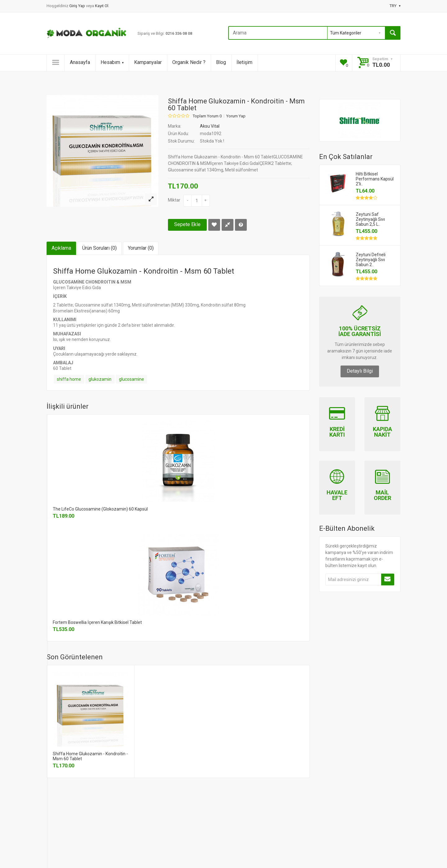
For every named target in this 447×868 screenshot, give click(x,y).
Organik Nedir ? (189, 62)
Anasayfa (80, 62)
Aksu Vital (210, 126)
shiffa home (69, 379)
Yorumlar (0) (141, 248)
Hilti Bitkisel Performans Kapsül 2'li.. (375, 179)
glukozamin (100, 379)
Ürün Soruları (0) (99, 248)
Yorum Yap (236, 116)
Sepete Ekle (187, 224)
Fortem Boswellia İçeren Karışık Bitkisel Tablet (97, 622)
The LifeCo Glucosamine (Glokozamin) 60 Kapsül (100, 509)
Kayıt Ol (102, 6)
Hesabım (112, 62)
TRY (395, 6)
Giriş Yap (78, 6)
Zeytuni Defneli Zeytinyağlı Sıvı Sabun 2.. (371, 260)
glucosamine (131, 379)
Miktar (174, 200)
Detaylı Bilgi (360, 371)
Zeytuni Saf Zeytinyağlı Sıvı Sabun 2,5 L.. (370, 219)
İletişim (244, 62)
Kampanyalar (148, 62)
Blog (221, 62)
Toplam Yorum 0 (207, 116)
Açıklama (61, 248)
